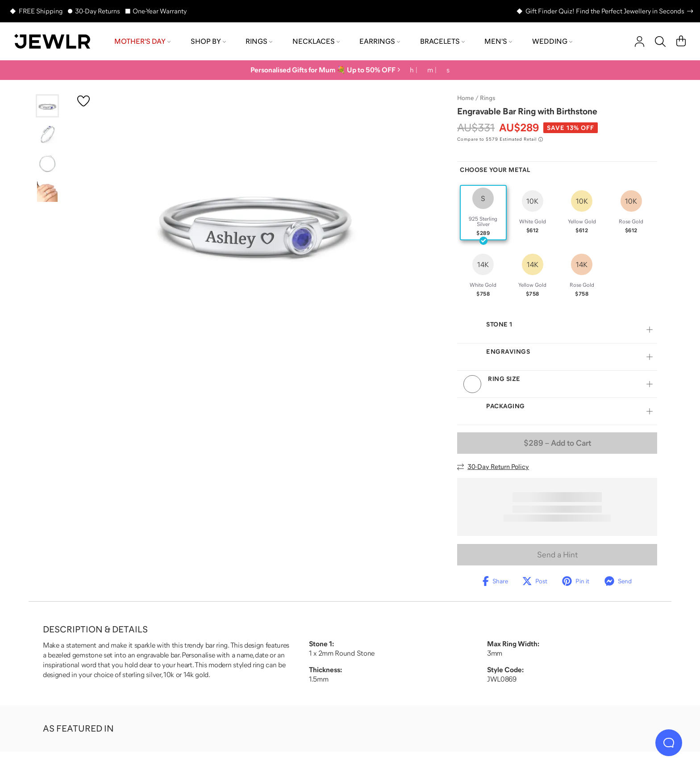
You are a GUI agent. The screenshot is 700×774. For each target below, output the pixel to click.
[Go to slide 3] (47, 163)
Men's (498, 41)
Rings (259, 41)
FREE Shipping (41, 11)
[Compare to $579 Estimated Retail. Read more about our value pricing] (500, 139)
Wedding (552, 41)
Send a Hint (557, 555)
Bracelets (442, 41)
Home (465, 98)
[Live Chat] (669, 743)
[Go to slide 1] (47, 106)
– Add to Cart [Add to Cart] (557, 443)
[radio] (483, 213)
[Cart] (681, 42)
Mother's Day (142, 41)
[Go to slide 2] (47, 134)
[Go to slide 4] (47, 192)
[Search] (660, 42)
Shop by (208, 41)
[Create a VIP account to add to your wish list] (83, 101)
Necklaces (316, 41)
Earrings (380, 41)
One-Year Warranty (160, 11)
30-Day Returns (98, 11)
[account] (640, 42)
